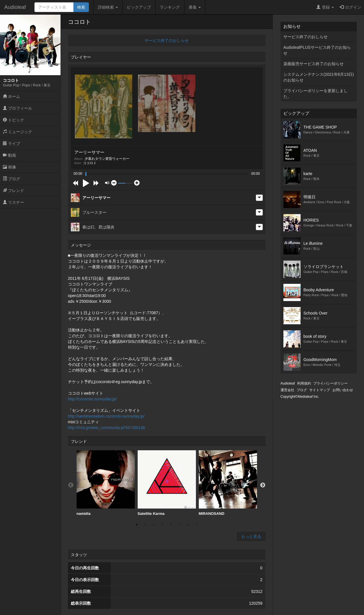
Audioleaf (15, 7)
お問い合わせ (343, 390)
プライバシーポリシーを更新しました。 (316, 94)
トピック (13, 120)
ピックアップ (139, 7)
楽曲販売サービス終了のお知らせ (314, 64)
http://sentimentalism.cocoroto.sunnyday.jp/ (106, 416)
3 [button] (154, 525)
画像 (9, 167)
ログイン (350, 7)
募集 (195, 7)
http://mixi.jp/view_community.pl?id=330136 (107, 428)
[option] (106, 483)
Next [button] (263, 485)
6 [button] (180, 525)
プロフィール (17, 108)
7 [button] (188, 525)
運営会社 (287, 390)
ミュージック (17, 132)
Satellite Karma (167, 483)
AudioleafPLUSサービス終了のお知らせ (317, 50)
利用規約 (304, 383)
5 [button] (171, 525)
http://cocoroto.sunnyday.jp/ (92, 399)
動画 (9, 155)
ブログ (11, 179)
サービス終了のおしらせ (167, 40)
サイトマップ (320, 390)
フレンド (13, 191)
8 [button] (197, 525)
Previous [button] (71, 485)
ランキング (170, 7)
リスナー (13, 202)
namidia (106, 483)
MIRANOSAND (228, 483)
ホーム (11, 96)
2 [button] (145, 525)
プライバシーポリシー (330, 383)
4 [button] (162, 525)
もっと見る (251, 536)
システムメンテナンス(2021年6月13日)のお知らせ (319, 77)
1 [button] (137, 525)
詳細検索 (108, 7)
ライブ (11, 143)
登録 (325, 7)
